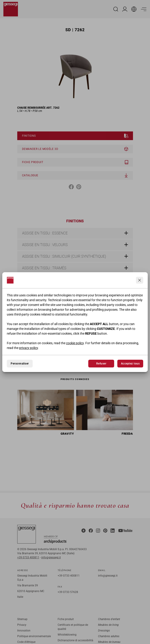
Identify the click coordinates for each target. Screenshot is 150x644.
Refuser (101, 364)
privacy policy (28, 348)
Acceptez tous (130, 364)
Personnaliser (20, 364)
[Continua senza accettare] (140, 280)
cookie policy (75, 343)
